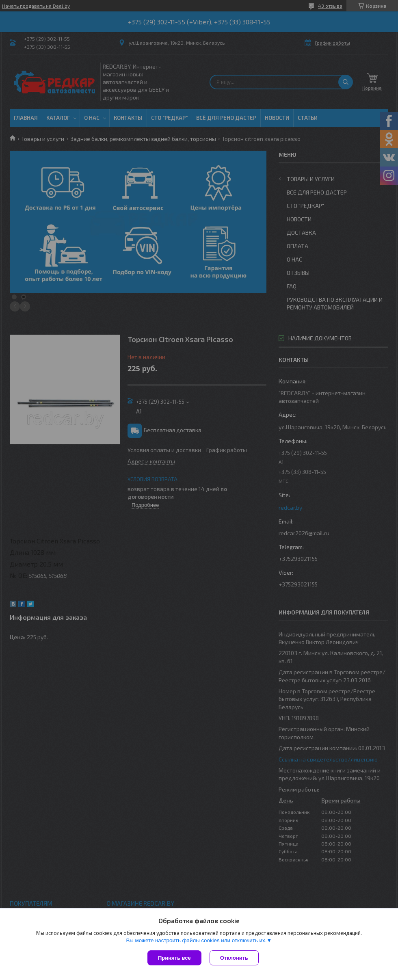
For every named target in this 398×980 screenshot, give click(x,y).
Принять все (174, 958)
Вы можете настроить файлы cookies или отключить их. (196, 940)
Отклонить (234, 958)
